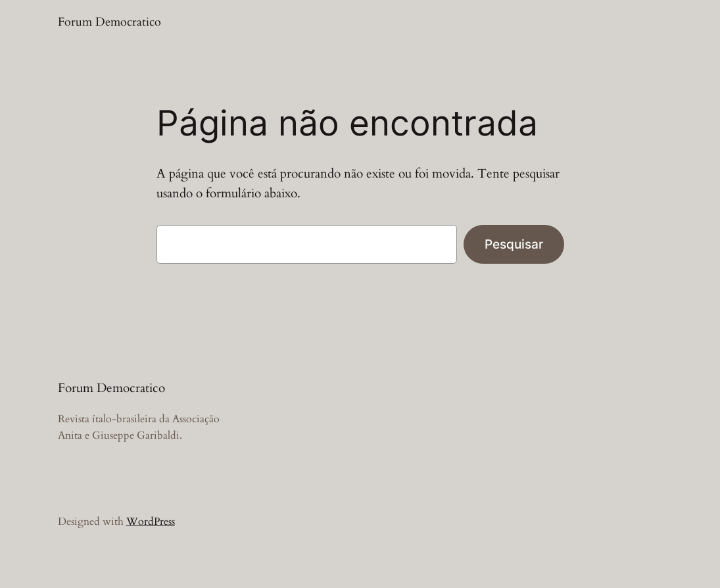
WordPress (151, 522)
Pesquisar (514, 244)
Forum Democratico (109, 22)
